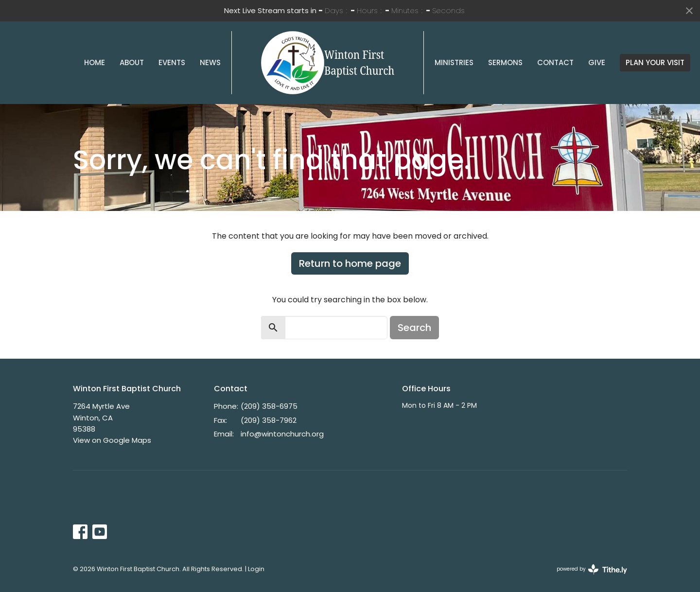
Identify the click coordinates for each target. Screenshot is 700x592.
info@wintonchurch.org (282, 434)
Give (597, 62)
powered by (592, 569)
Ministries (454, 62)
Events (172, 62)
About (132, 62)
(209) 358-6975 (269, 406)
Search (414, 328)
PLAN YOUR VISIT (655, 62)
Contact (555, 62)
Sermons (505, 62)
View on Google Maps (112, 440)
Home (95, 62)
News (210, 62)
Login (256, 569)
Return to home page (350, 263)
